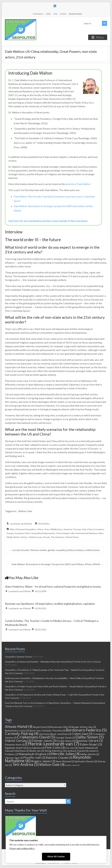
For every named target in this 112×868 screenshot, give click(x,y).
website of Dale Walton (78, 184)
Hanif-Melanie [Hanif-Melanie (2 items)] (88, 748)
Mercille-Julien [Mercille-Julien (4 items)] (65, 754)
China (90, 529)
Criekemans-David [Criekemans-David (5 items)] (36, 737)
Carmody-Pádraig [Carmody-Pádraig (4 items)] (22, 733)
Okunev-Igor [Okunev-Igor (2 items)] (14, 758)
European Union (22, 533)
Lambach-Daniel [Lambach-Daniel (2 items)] (77, 751)
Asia (84, 529)
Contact (63, 14)
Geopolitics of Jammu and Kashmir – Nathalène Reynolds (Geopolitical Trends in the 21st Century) (53, 662)
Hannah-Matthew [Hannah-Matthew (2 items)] (17, 751)
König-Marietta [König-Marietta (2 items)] (55, 751)
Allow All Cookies (56, 856)
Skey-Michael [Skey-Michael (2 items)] (65, 761)
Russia (46, 537)
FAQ (55, 14)
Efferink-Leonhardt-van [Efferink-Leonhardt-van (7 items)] (52, 744)
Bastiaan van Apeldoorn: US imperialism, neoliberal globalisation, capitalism (50, 604)
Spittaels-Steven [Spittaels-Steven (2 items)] (86, 761)
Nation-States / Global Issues (28, 537)
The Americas (57, 537)
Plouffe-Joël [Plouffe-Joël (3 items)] (34, 757)
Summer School (75, 14)
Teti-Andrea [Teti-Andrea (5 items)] (26, 764)
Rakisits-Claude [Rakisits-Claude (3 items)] (59, 757)
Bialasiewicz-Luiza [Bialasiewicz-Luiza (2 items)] (17, 730)
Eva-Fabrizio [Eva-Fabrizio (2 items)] (36, 748)
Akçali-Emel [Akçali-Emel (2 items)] (41, 727)
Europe (10, 533)
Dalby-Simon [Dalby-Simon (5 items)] (90, 737)
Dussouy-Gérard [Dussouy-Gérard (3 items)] (89, 740)
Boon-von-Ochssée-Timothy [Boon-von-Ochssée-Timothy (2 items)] (47, 730)
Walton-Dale (25, 511)
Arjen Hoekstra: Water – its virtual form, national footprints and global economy (53, 587)
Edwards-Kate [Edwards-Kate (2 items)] (15, 744)
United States (72, 537)
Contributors (38, 14)
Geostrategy (62, 533)
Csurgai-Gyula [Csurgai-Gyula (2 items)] (65, 737)
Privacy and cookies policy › (22, 848)
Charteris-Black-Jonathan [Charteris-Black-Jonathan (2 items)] (55, 734)
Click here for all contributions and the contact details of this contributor (48, 221)
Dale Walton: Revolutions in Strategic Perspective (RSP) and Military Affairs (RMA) (57, 564)
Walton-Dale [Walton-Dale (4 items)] (52, 764)
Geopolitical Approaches (43, 533)
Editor (49, 14)
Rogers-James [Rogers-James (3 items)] (43, 761)
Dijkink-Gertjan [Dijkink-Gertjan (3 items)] (18, 740)
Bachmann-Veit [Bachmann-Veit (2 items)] (61, 727)
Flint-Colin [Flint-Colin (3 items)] (55, 747)
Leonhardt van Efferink (21, 524)
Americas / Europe (72, 529)
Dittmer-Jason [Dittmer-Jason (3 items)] (44, 740)
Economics (99, 529)
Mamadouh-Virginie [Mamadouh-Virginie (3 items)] (35, 754)
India (72, 533)
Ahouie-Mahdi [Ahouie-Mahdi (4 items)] (19, 726)
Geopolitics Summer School (18, 657)
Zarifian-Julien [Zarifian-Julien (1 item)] (72, 765)
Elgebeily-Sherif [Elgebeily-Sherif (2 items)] (16, 748)
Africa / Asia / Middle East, (50, 529)
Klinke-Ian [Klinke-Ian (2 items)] (37, 751)
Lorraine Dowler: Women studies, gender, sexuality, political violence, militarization (54, 550)
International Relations (86, 533)
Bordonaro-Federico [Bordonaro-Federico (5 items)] (86, 730)
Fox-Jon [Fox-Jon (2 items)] (71, 748)
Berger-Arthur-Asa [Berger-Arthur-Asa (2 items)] (84, 727)
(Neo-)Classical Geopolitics (23, 529)
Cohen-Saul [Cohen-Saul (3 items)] (82, 734)
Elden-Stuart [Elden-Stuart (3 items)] (91, 744)
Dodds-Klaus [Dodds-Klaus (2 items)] (66, 741)
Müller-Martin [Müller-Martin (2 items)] (90, 754)
